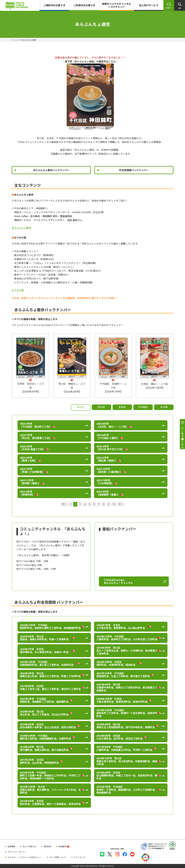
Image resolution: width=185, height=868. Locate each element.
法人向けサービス (149, 5)
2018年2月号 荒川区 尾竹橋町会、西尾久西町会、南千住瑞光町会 (44, 748)
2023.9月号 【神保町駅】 (27, 493)
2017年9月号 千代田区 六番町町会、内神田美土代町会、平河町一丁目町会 (124, 748)
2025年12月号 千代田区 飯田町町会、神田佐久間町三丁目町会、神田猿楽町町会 (52, 627)
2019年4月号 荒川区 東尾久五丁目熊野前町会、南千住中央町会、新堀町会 (126, 726)
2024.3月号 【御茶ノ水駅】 (28, 459)
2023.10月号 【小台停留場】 (105, 482)
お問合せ (169, 8)
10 (114, 504)
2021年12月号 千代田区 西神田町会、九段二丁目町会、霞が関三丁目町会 (123, 675)
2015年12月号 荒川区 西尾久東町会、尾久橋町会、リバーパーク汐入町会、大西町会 (50, 790)
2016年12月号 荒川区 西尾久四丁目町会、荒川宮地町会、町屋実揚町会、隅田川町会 (127, 761)
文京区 (122, 407)
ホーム (14, 40)
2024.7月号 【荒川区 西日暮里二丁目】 (36, 436)
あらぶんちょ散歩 (21, 228)
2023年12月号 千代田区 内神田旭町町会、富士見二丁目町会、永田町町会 (48, 663)
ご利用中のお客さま (84, 5)
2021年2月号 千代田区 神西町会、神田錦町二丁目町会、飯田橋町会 (44, 700)
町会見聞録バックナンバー (134, 170)
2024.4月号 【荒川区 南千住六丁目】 (110, 448)
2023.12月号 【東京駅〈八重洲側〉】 (109, 470)
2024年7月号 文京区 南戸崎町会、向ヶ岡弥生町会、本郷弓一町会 (45, 651)
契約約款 (47, 846)
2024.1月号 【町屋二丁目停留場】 (32, 470)
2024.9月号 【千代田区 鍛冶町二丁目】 (36, 425)
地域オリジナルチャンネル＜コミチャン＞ (116, 5)
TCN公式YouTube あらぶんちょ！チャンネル (118, 581)
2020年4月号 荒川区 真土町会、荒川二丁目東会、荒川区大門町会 (44, 713)
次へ (121, 504)
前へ (64, 504)
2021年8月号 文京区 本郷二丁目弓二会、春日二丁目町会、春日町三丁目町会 (50, 688)
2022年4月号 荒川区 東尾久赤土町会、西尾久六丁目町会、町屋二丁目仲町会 (52, 675)
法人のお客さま (29, 846)
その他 (164, 407)
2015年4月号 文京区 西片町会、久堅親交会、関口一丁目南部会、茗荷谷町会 (50, 802)
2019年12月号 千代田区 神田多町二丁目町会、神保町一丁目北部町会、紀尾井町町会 (127, 713)
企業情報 (11, 846)
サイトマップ (79, 857)
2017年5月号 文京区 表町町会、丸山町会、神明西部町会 (39, 761)
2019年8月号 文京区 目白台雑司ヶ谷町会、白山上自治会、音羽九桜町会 (48, 726)
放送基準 (62, 846)
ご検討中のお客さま (54, 5)
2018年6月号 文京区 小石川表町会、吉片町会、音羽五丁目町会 (120, 737)
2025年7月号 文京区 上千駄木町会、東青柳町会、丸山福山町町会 (122, 627)
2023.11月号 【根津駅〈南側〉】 (30, 482)
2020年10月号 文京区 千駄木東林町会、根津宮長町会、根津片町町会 (122, 700)
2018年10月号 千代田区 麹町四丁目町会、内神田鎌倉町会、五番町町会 (45, 737)
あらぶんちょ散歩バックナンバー (51, 170)
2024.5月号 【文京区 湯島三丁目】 (32, 448)
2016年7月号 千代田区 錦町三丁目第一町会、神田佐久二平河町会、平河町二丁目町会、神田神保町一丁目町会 (50, 776)
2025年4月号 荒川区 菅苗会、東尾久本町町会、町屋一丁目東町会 (45, 638)
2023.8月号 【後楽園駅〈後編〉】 (108, 493)
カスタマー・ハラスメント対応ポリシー (25, 857)
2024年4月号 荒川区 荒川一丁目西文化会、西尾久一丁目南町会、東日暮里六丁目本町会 (127, 651)
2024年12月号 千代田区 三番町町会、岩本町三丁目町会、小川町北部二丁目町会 (128, 638)
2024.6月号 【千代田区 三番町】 (108, 436)
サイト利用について (58, 857)
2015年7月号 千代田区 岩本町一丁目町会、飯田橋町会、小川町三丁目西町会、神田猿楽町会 (127, 790)
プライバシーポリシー (17, 852)
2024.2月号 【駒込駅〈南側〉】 (107, 459)
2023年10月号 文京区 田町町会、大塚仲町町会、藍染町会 (117, 663)
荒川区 (101, 407)
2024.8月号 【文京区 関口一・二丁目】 (112, 425)
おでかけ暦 (18, 290)
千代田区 (143, 407)
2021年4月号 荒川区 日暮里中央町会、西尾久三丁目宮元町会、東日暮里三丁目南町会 (127, 687)
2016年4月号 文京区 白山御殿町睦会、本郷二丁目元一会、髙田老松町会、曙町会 (127, 776)
